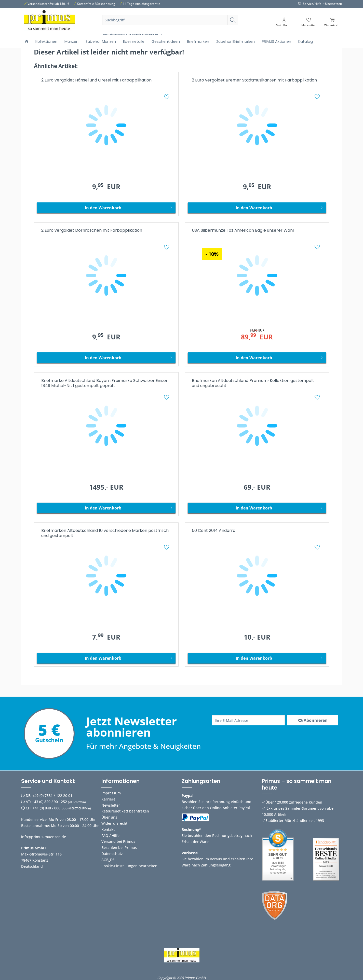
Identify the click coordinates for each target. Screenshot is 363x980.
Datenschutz (112, 854)
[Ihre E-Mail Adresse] (248, 720)
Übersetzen (334, 4)
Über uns (109, 817)
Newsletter (111, 805)
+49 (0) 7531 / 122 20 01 (52, 796)
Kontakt (108, 829)
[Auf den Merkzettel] (167, 98)
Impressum (111, 793)
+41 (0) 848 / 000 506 (50, 808)
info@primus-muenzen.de (44, 837)
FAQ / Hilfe (110, 836)
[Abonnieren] (313, 720)
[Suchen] (233, 20)
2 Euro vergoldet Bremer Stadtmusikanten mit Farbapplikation (254, 80)
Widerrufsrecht (114, 823)
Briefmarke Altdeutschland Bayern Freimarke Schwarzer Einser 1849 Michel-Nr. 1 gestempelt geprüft (104, 383)
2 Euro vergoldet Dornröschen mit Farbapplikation (92, 231)
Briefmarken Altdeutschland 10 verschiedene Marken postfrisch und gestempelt (105, 533)
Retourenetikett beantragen (125, 811)
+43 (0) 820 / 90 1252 (50, 802)
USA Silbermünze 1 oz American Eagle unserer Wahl (243, 231)
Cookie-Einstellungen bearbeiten (129, 866)
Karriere (108, 799)
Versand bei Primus (118, 841)
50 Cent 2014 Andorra (214, 531)
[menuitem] (170, 26)
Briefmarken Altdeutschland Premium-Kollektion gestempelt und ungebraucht (253, 383)
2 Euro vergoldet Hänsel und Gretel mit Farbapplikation (96, 80)
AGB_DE (108, 860)
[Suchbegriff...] (170, 20)
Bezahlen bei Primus (119, 847)
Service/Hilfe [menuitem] (310, 4)
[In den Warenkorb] (106, 208)
